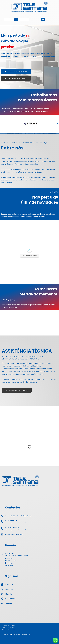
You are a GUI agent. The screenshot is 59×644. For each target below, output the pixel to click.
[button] (3, 124)
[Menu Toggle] (16, 19)
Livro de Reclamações (9, 626)
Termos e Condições (8, 628)
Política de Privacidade (9, 630)
